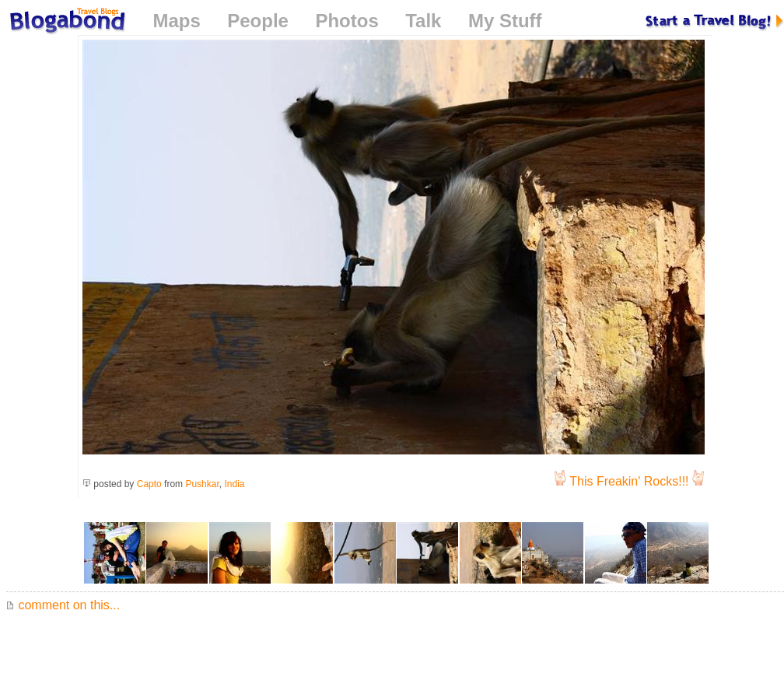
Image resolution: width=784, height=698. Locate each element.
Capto (149, 484)
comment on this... (63, 605)
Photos (346, 21)
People (258, 21)
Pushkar (202, 484)
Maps (176, 21)
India (234, 484)
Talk (423, 21)
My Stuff (505, 21)
